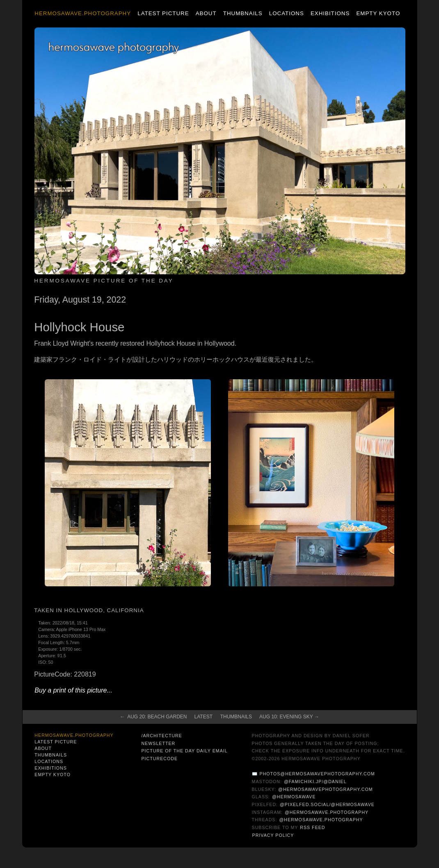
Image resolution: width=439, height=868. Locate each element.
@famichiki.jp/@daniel (315, 781)
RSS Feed (312, 827)
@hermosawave (294, 797)
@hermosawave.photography (327, 812)
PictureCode (159, 759)
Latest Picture (163, 13)
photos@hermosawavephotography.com (317, 774)
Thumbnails (243, 13)
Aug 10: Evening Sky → (289, 717)
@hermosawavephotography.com (326, 789)
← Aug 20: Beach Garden (153, 717)
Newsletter (158, 743)
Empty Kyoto (378, 13)
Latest (203, 717)
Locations (287, 13)
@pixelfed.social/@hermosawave (327, 804)
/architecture (161, 736)
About (206, 13)
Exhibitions (330, 13)
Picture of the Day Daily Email (184, 751)
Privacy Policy (273, 835)
